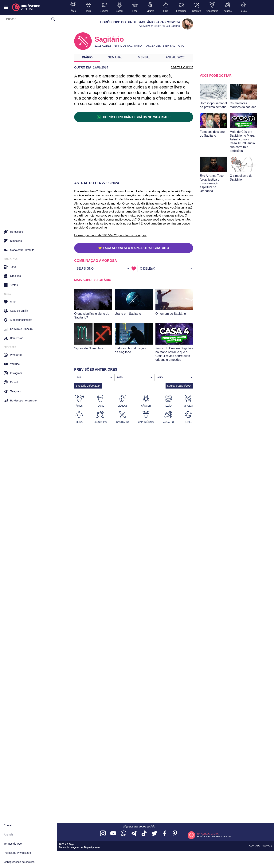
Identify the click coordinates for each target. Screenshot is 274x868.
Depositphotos (92, 847)
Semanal (115, 57)
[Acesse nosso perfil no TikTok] (144, 834)
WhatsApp (13, 355)
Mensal (144, 57)
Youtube (12, 364)
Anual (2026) (176, 57)
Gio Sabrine (173, 26)
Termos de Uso (13, 844)
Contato (8, 825)
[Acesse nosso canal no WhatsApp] (123, 834)
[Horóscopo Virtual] (26, 7)
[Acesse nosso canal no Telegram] (134, 834)
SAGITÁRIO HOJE (182, 67)
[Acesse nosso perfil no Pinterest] (175, 834)
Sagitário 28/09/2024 (179, 386)
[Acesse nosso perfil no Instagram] (103, 834)
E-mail (11, 382)
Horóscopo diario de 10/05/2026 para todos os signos (110, 235)
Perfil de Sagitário (127, 46)
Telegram (12, 391)
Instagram (13, 373)
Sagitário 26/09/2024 (88, 386)
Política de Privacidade (17, 853)
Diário (87, 57)
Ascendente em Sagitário (165, 46)
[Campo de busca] (27, 20)
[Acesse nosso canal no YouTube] (113, 834)
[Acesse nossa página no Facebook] (165, 834)
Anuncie (9, 835)
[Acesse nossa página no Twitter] (154, 834)
